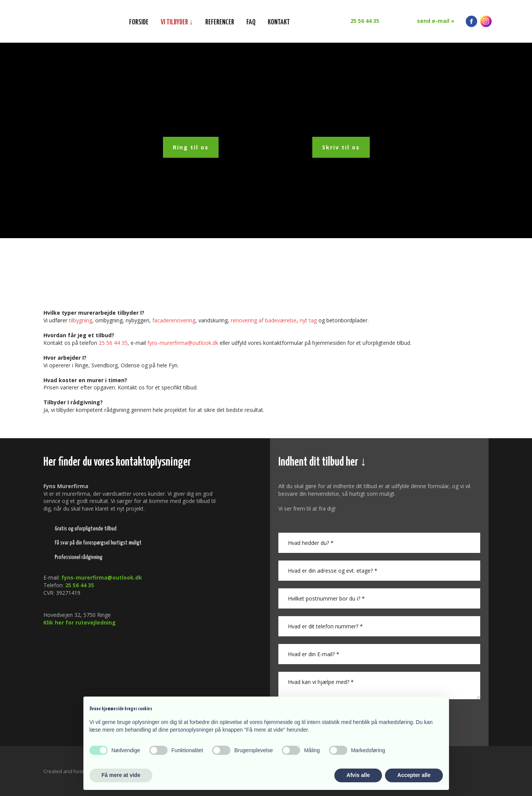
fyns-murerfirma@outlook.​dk (183, 343)
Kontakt (279, 22)
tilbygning (81, 320)
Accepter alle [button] (414, 775)
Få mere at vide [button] (121, 775)
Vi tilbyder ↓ (177, 22)
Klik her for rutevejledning (80, 622)
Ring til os (191, 147)
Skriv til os (341, 147)
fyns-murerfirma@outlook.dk (102, 577)
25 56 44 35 (113, 343)
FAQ (251, 22)
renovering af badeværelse (264, 320)
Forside (139, 22)
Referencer (220, 22)
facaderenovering (174, 320)
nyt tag (308, 320)
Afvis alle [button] (358, 775)
